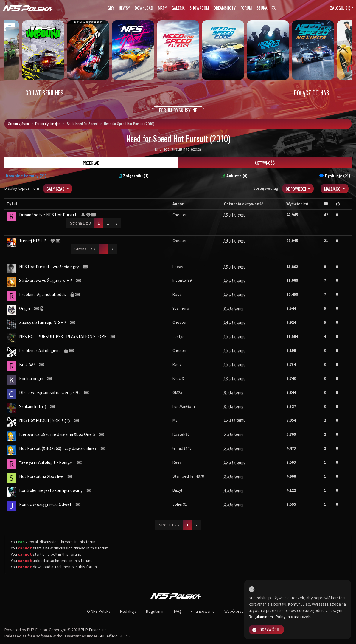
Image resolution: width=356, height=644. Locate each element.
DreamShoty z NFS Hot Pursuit (48, 215)
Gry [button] (111, 8)
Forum (246, 8)
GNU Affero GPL (112, 636)
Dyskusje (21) (335, 176)
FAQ (178, 611)
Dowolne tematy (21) (26, 176)
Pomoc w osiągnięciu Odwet (45, 504)
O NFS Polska (99, 611)
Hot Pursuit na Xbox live (41, 476)
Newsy (124, 8)
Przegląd (91, 163)
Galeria (178, 8)
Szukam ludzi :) (33, 407)
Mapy (162, 8)
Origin (25, 308)
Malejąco (333, 189)
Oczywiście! (266, 630)
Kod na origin (31, 378)
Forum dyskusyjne (48, 124)
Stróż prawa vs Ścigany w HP (46, 280)
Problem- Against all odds (42, 294)
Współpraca (235, 611)
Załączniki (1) (134, 176)
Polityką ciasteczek (293, 617)
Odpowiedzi (296, 189)
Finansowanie (203, 611)
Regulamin (155, 611)
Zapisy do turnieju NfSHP (43, 322)
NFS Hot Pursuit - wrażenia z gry (49, 267)
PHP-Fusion (91, 630)
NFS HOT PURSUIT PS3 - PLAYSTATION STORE (63, 336)
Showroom (199, 8)
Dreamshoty (225, 8)
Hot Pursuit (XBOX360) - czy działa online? (58, 448)
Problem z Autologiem (39, 350)
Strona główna (18, 124)
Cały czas (56, 189)
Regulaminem (261, 617)
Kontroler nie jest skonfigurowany (51, 490)
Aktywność (265, 163)
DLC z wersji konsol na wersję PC (49, 393)
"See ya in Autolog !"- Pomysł (46, 462)
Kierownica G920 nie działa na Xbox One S (57, 434)
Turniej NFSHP (33, 241)
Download (144, 8)
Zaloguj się (340, 8)
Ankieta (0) (234, 176)
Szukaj (266, 8)
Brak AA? (27, 364)
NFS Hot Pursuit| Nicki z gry (45, 420)
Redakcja (128, 611)
